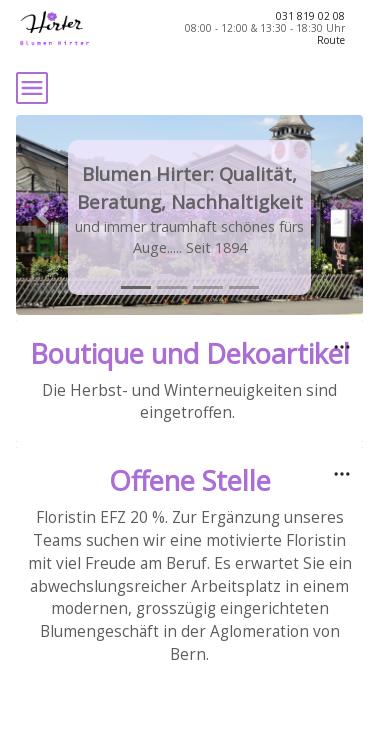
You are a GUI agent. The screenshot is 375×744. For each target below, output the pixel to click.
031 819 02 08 (310, 16)
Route (331, 40)
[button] (42, 215)
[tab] (136, 287)
